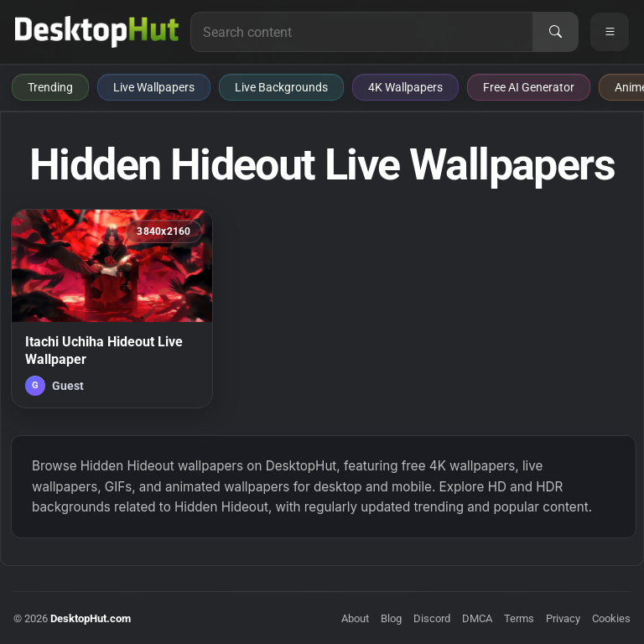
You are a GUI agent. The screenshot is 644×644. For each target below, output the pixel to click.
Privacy (563, 618)
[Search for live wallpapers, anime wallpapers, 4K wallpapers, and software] (362, 32)
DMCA (477, 618)
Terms (519, 618)
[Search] (555, 32)
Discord (432, 618)
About (355, 618)
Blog (391, 618)
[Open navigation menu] (610, 32)
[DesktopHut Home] (97, 32)
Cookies (611, 618)
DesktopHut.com (91, 618)
